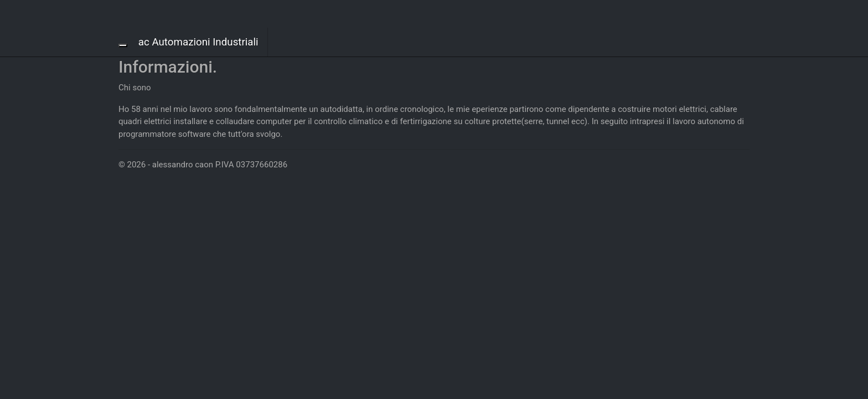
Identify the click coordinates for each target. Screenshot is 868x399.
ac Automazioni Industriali (198, 42)
